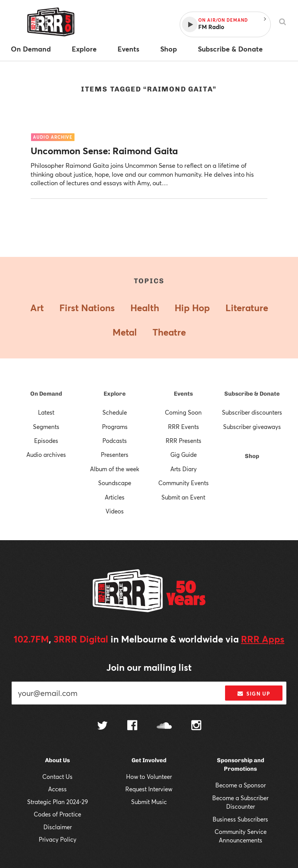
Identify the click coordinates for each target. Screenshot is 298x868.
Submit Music (149, 802)
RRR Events (184, 427)
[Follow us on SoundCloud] (164, 726)
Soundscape (115, 483)
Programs (115, 427)
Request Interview (149, 789)
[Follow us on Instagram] (196, 726)
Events (183, 394)
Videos (115, 511)
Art (37, 308)
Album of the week (115, 469)
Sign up (254, 694)
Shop (252, 456)
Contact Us (57, 777)
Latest (46, 412)
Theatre (169, 332)
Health (145, 308)
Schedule (115, 412)
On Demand (46, 394)
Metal (125, 332)
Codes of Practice (57, 814)
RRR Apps (263, 639)
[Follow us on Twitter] (102, 726)
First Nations (87, 308)
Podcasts (115, 441)
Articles (115, 497)
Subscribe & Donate (252, 394)
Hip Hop (192, 308)
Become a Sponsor (241, 785)
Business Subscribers (240, 819)
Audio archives (46, 455)
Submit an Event (183, 497)
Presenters (115, 455)
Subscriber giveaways (252, 427)
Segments (46, 427)
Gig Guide (184, 455)
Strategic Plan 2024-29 (58, 802)
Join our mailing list (149, 667)
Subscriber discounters (252, 412)
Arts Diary (184, 469)
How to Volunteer (149, 777)
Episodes (46, 441)
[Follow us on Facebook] (132, 726)
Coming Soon (183, 412)
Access (57, 789)
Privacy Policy (58, 839)
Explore (115, 394)
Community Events (184, 483)
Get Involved (149, 760)
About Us (57, 760)
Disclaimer (58, 827)
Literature (247, 308)
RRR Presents (184, 441)
